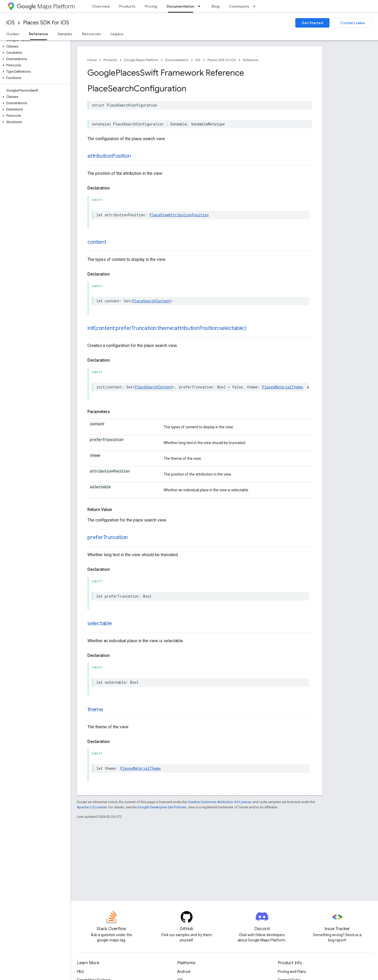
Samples (65, 34)
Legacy (117, 34)
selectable (100, 623)
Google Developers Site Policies (162, 807)
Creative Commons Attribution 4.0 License (219, 802)
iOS (10, 23)
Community (239, 6)
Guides (13, 34)
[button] (34, 46)
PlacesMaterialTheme (282, 387)
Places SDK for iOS (46, 23)
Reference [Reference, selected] (38, 34)
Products (127, 6)
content (97, 242)
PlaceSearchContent (151, 301)
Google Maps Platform (141, 60)
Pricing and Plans (292, 972)
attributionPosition (109, 156)
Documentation (177, 60)
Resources (91, 34)
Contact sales (353, 23)
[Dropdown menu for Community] (256, 6)
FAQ (80, 972)
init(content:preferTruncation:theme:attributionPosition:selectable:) (167, 328)
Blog (216, 6)
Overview (101, 6)
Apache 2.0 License (92, 807)
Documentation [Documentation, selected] (180, 6)
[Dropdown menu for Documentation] (201, 6)
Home (92, 60)
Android (184, 972)
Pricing (151, 6)
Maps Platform (46, 6)
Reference (251, 60)
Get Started (312, 23)
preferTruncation (108, 537)
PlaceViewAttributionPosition (179, 215)
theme (95, 710)
